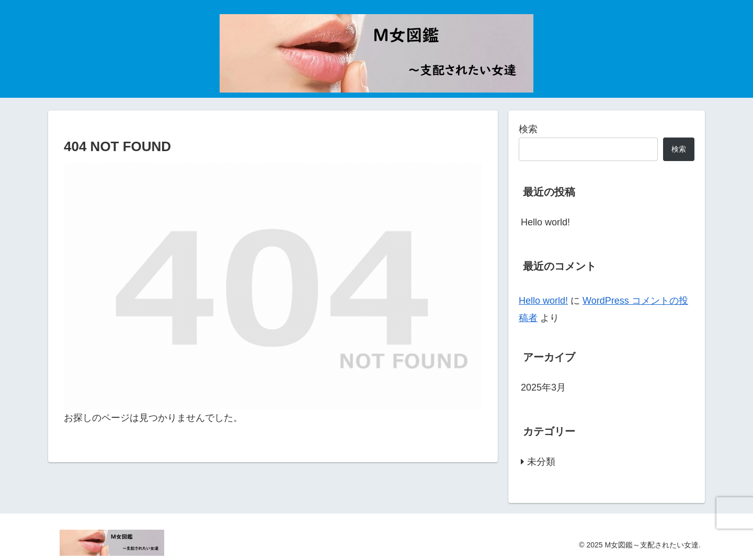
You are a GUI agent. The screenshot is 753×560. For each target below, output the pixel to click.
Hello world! (545, 222)
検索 (528, 129)
